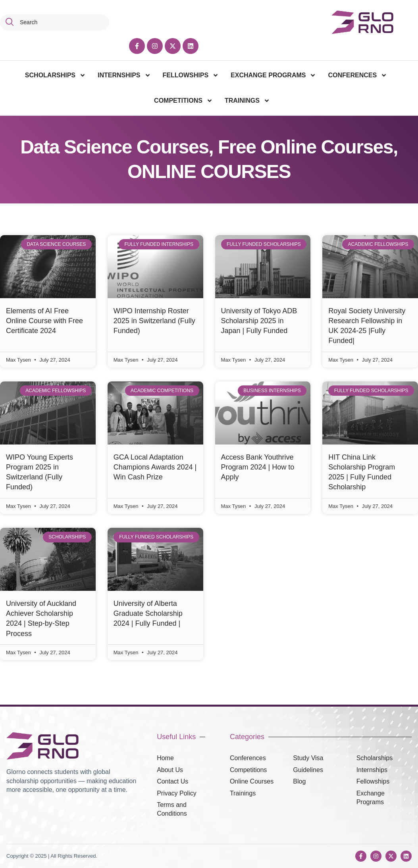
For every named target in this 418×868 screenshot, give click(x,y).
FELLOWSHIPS (191, 75)
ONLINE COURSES (209, 171)
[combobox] (55, 22)
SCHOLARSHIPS (55, 75)
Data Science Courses (114, 147)
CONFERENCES (357, 75)
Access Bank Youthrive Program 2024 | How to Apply (258, 467)
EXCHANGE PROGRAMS (273, 75)
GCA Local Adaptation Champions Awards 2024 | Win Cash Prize (155, 467)
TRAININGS (247, 101)
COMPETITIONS (183, 101)
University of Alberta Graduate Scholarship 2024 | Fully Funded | (148, 613)
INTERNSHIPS (124, 75)
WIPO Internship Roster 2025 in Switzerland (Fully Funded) (154, 321)
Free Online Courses (305, 147)
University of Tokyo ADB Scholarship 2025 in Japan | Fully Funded (259, 321)
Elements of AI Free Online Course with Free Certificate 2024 (44, 321)
